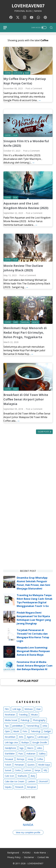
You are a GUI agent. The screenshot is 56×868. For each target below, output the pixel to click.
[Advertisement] (28, 469)
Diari (39, 709)
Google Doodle (40, 742)
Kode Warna (40, 853)
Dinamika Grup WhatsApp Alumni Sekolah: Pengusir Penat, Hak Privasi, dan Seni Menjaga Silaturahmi (33, 583)
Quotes (31, 765)
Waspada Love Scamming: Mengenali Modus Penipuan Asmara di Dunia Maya (33, 651)
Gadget (47, 731)
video (40, 748)
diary (33, 776)
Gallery (42, 754)
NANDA (28, 825)
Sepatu (8, 787)
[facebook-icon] (11, 18)
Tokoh (8, 765)
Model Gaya (44, 765)
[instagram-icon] (25, 18)
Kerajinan (32, 787)
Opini (7, 731)
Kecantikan (10, 737)
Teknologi (36, 731)
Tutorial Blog (33, 726)
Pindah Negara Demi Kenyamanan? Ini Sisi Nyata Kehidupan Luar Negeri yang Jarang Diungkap (34, 618)
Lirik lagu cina (11, 742)
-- (40, 100)
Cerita (18, 770)
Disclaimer (29, 857)
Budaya (25, 742)
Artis (21, 737)
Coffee (40, 759)
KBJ (45, 770)
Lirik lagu (17, 709)
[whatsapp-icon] (38, 18)
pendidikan (18, 726)
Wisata (34, 715)
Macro (30, 748)
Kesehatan (10, 715)
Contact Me (43, 857)
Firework (19, 787)
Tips (7, 726)
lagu (22, 748)
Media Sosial (11, 720)
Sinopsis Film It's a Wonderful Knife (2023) (26, 143)
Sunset (8, 770)
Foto (25, 731)
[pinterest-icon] (45, 18)
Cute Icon (9, 776)
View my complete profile (28, 832)
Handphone (10, 748)
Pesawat (9, 759)
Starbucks (22, 776)
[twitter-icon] (18, 18)
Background (13, 853)
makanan (31, 754)
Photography (39, 720)
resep (30, 759)
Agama (30, 737)
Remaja (20, 759)
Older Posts (44, 432)
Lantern (32, 781)
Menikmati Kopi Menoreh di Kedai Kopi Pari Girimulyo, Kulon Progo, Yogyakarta (25, 332)
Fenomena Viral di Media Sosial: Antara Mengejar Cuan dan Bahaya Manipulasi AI (35, 666)
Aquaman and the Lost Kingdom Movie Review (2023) (26, 206)
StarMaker (10, 754)
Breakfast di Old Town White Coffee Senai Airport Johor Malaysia (26, 399)
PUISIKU (26, 853)
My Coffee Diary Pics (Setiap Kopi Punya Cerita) (25, 81)
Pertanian (19, 765)
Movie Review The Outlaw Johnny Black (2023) (23, 268)
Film (7, 709)
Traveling (23, 715)
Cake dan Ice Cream (14, 781)
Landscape (43, 737)
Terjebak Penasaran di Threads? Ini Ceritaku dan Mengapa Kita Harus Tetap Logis (33, 635)
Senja (37, 770)
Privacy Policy (14, 857)
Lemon (28, 770)
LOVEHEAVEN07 (28, 6)
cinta (45, 726)
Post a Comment (34, 88)
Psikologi (25, 720)
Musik (16, 731)
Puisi (21, 754)
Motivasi (29, 709)
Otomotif (43, 781)
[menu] (7, 28)
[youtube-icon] (32, 18)
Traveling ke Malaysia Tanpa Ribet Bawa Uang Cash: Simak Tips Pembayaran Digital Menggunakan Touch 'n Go (35, 601)
